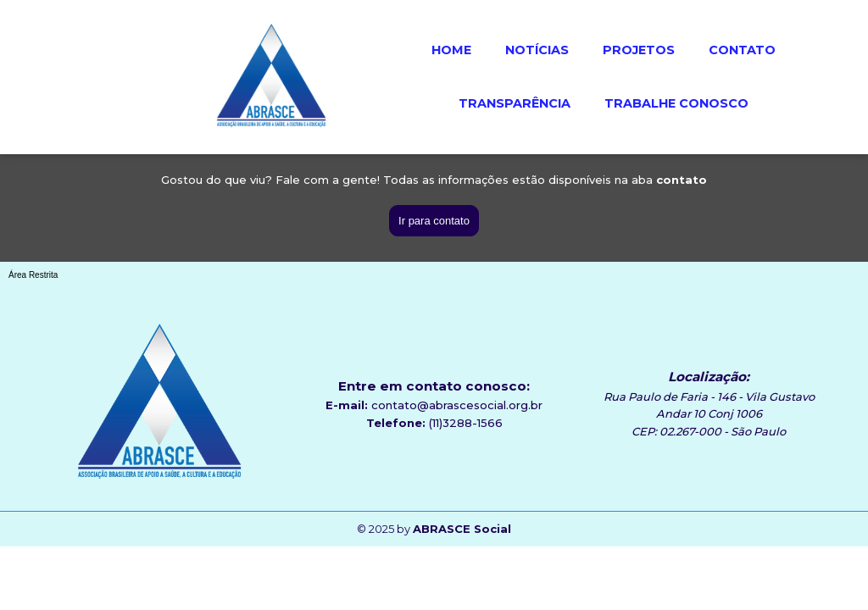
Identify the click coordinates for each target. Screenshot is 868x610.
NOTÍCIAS (537, 50)
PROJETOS (639, 50)
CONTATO (742, 50)
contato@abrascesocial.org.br (457, 405)
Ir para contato (434, 221)
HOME (451, 50)
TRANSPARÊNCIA (515, 103)
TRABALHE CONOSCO (676, 103)
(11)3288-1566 (466, 423)
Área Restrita (33, 275)
